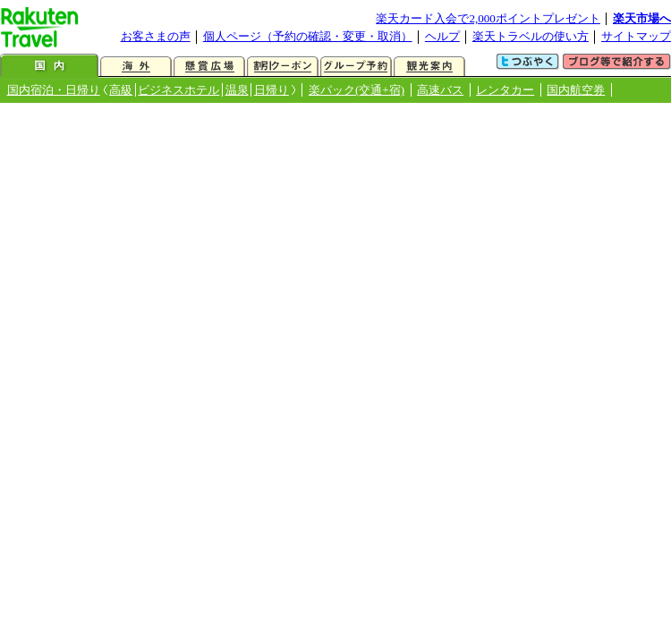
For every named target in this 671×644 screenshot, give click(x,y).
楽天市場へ (642, 18)
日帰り (272, 90)
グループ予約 (356, 67)
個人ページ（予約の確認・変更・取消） (308, 36)
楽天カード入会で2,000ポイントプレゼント (488, 18)
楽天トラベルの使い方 (531, 36)
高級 (121, 90)
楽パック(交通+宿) (357, 90)
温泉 (237, 90)
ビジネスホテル (178, 90)
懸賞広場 (209, 67)
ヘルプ (442, 36)
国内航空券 (576, 90)
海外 (136, 67)
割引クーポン (283, 67)
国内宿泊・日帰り (54, 90)
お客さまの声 (156, 36)
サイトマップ (636, 36)
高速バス (440, 90)
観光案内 (429, 67)
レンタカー (505, 90)
